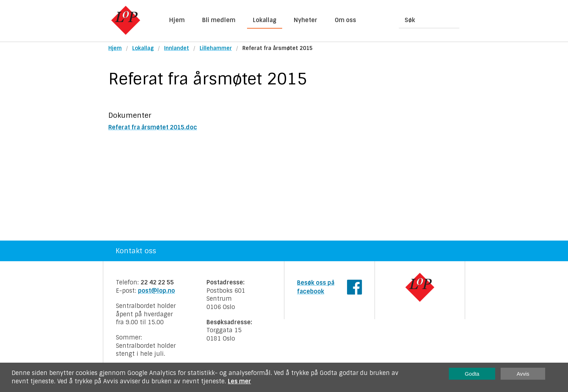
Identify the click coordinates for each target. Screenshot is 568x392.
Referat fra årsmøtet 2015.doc (153, 127)
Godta (472, 374)
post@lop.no (156, 291)
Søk (410, 20)
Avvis (523, 374)
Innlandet (177, 48)
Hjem (177, 20)
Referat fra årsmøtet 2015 (277, 48)
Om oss (345, 20)
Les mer (239, 381)
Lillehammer (216, 48)
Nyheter (306, 20)
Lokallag (265, 20)
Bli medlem (219, 20)
